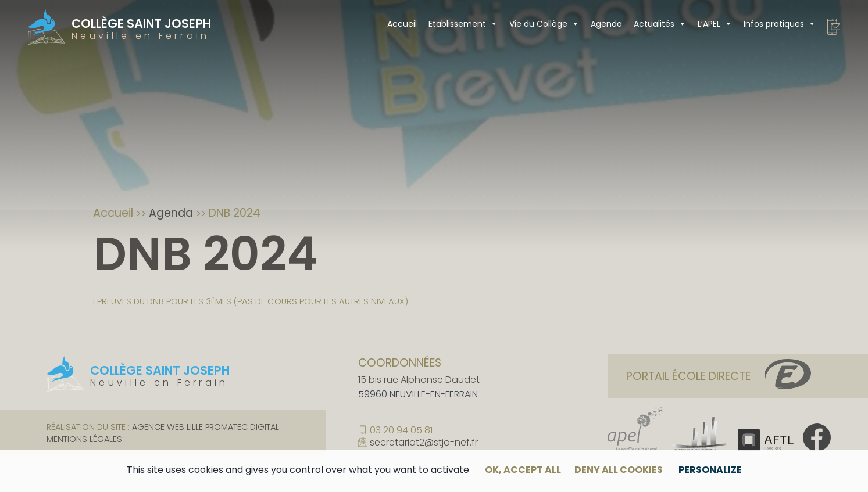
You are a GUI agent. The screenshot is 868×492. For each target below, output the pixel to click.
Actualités (660, 24)
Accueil (402, 24)
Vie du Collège (544, 24)
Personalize (710, 470)
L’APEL (715, 24)
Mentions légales (84, 439)
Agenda (606, 24)
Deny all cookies (619, 470)
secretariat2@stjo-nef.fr (424, 443)
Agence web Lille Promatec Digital (206, 427)
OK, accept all (523, 470)
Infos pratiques (780, 24)
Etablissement (463, 24)
